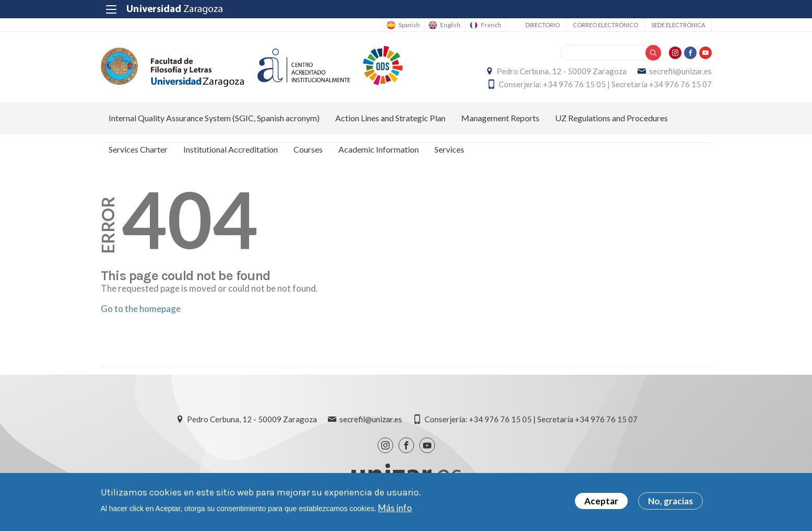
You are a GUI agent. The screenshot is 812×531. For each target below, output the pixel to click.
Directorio (543, 25)
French (491, 25)
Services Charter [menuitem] (138, 149)
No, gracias (670, 503)
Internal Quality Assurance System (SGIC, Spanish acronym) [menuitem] (214, 118)
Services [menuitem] (449, 149)
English (450, 25)
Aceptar (601, 503)
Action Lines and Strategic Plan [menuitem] (390, 118)
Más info (395, 509)
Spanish (409, 25)
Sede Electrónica (678, 25)
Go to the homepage (141, 309)
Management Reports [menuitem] (500, 118)
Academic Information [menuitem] (379, 149)
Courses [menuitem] (308, 149)
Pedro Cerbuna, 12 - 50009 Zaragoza (562, 71)
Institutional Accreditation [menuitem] (231, 149)
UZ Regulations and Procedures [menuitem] (611, 118)
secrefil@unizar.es (680, 71)
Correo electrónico (605, 25)
